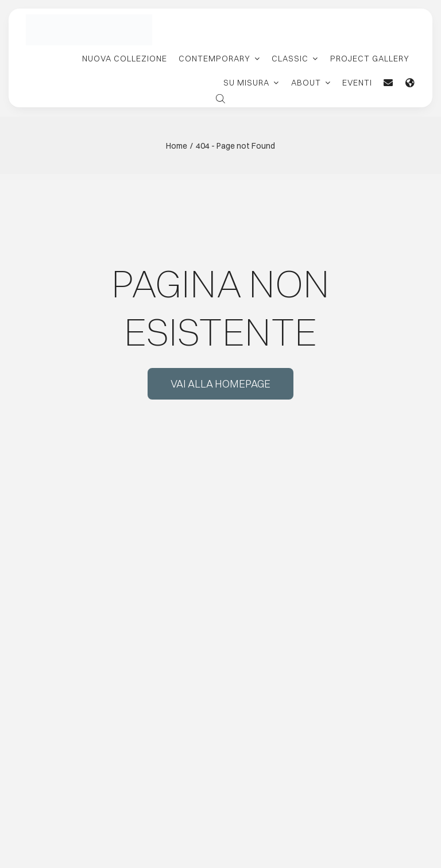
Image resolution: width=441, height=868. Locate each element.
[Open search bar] (220, 98)
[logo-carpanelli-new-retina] (89, 18)
